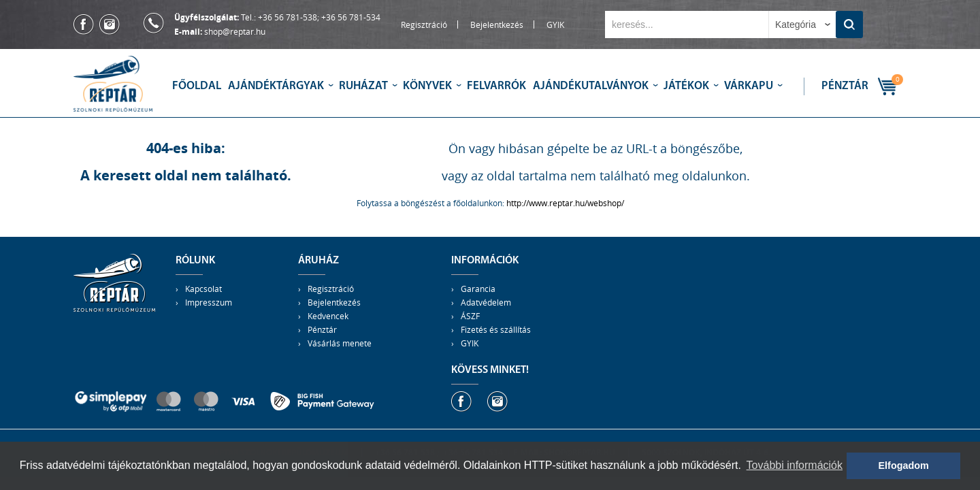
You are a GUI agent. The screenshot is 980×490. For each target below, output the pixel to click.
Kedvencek (328, 316)
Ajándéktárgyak (276, 86)
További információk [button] (795, 465)
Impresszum (209, 302)
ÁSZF (470, 316)
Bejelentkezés (497, 24)
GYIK (555, 24)
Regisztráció (424, 24)
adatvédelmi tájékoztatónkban (118, 465)
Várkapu (749, 86)
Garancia (478, 289)
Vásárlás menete (340, 343)
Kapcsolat (203, 289)
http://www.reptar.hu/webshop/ (565, 203)
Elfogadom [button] (904, 465)
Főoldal (197, 86)
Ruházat (363, 86)
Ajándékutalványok (591, 86)
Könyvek (427, 86)
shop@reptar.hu (235, 31)
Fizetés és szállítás (496, 329)
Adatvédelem (486, 302)
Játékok (686, 86)
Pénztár (845, 86)
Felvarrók (496, 86)
